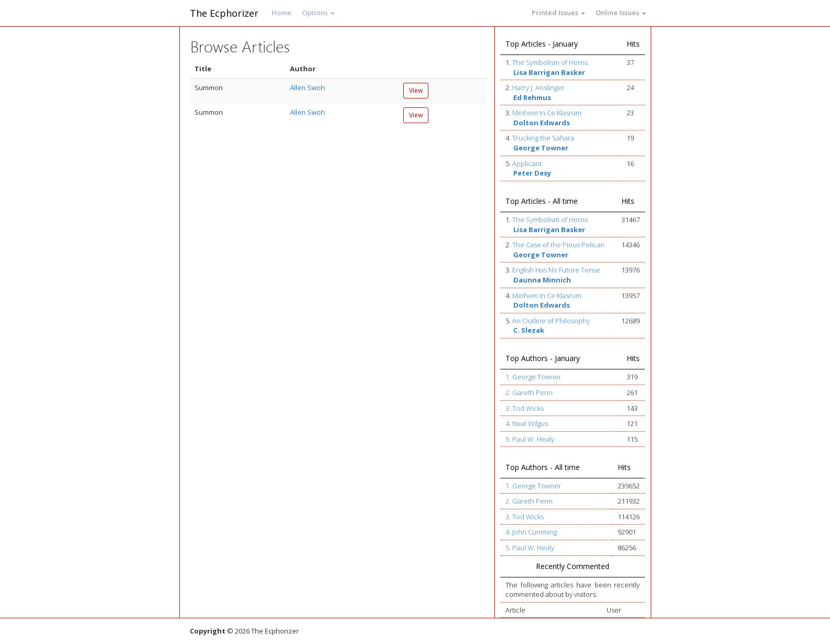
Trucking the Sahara (543, 138)
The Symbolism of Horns (550, 62)
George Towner (541, 148)
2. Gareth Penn (529, 392)
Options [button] (318, 13)
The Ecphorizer (224, 13)
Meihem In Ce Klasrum (547, 113)
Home (282, 13)
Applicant (527, 163)
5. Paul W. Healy (530, 439)
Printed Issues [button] (558, 13)
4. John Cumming (531, 532)
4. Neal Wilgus (527, 423)
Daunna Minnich (542, 280)
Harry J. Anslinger (538, 88)
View (416, 90)
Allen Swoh (308, 88)
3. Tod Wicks (525, 408)
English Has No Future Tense (556, 270)
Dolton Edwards (542, 123)
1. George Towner (533, 377)
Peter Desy (532, 173)
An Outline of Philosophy (551, 321)
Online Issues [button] (621, 13)
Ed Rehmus (532, 97)
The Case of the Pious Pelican (558, 245)
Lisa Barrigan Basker (549, 72)
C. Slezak (529, 330)
